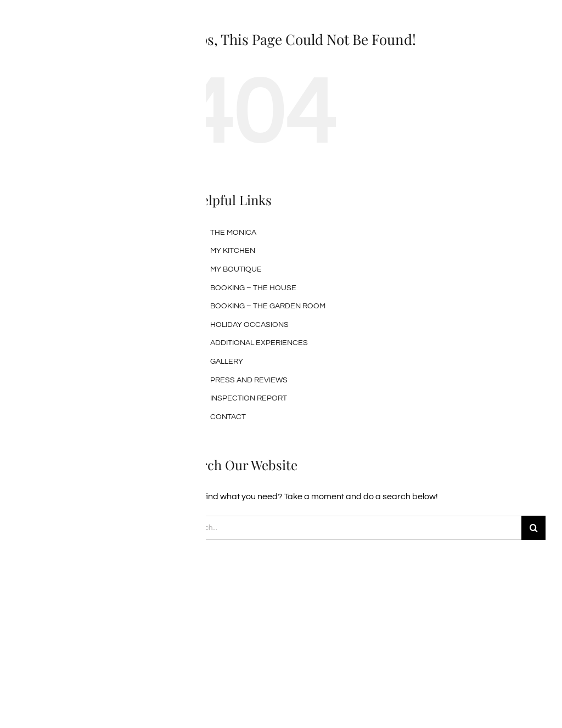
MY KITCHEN (233, 251)
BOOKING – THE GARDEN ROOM (268, 306)
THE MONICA (233, 233)
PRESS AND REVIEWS (249, 380)
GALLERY (227, 362)
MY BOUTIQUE (236, 269)
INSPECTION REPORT (249, 398)
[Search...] (351, 528)
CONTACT (228, 417)
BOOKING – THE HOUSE (253, 288)
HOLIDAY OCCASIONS (249, 325)
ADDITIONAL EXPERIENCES (259, 343)
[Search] (533, 528)
